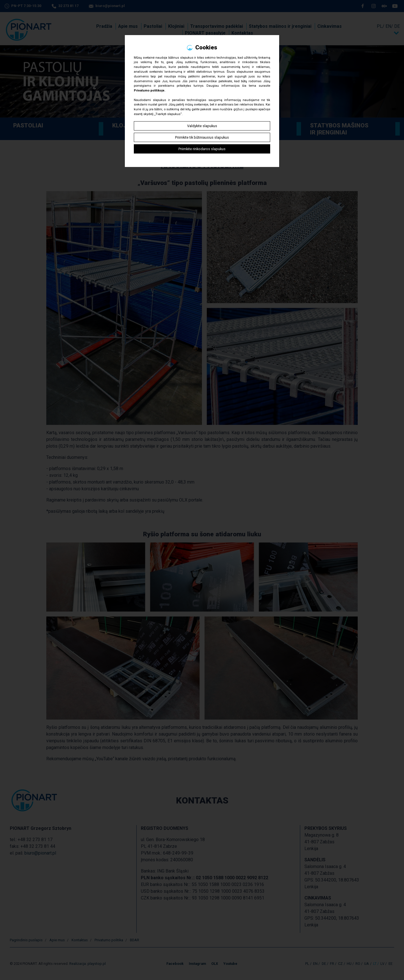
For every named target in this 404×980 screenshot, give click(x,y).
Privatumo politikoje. (150, 91)
